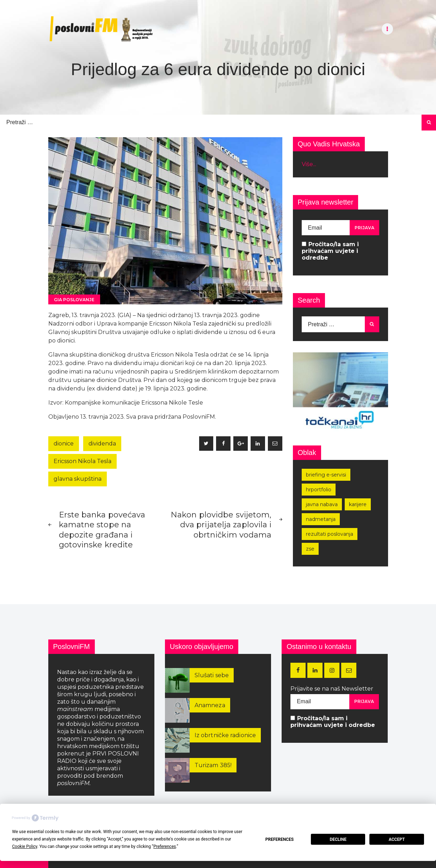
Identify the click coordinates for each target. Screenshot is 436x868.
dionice (64, 444)
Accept (397, 839)
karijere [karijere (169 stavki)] (358, 504)
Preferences (280, 839)
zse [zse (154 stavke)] (310, 549)
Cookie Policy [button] (24, 846)
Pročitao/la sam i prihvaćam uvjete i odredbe (330, 251)
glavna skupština (78, 479)
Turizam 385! (213, 765)
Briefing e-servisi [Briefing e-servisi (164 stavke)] (326, 475)
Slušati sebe (212, 675)
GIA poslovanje (74, 300)
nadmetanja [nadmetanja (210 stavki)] (321, 519)
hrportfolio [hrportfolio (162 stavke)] (319, 490)
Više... (309, 164)
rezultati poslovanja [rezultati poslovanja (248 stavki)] (330, 534)
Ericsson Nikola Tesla (82, 461)
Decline (338, 839)
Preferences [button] (165, 846)
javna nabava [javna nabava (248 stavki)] (322, 504)
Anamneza (210, 705)
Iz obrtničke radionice (225, 735)
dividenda (102, 444)
